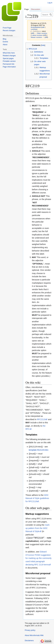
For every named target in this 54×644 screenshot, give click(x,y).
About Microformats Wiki (34, 635)
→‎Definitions (36, 31)
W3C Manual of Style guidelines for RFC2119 (37, 498)
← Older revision (41, 33)
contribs (34, 29)
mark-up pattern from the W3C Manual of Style (38, 528)
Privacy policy (30, 630)
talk (43, 27)
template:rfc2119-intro (38, 450)
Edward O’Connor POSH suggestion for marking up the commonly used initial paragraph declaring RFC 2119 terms (39, 558)
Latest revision (37, 35)
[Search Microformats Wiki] (47, 15)
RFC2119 (41, 419)
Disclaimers (29, 640)
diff (32, 33)
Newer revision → (38, 37)
